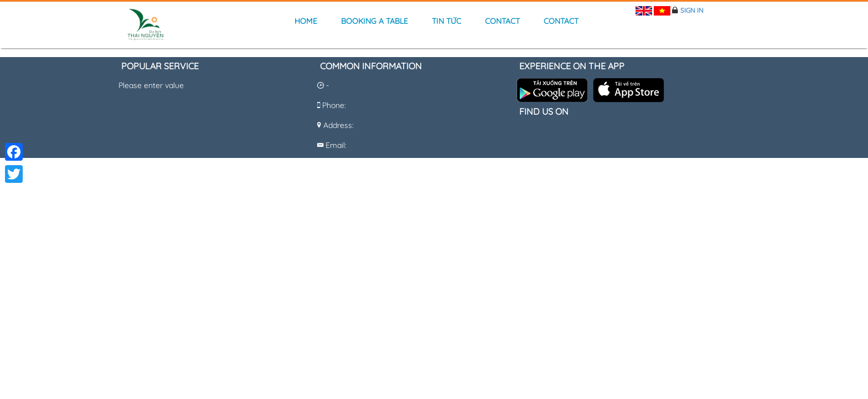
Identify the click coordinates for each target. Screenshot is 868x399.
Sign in (692, 10)
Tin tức (446, 21)
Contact (502, 21)
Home (306, 21)
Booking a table (374, 21)
